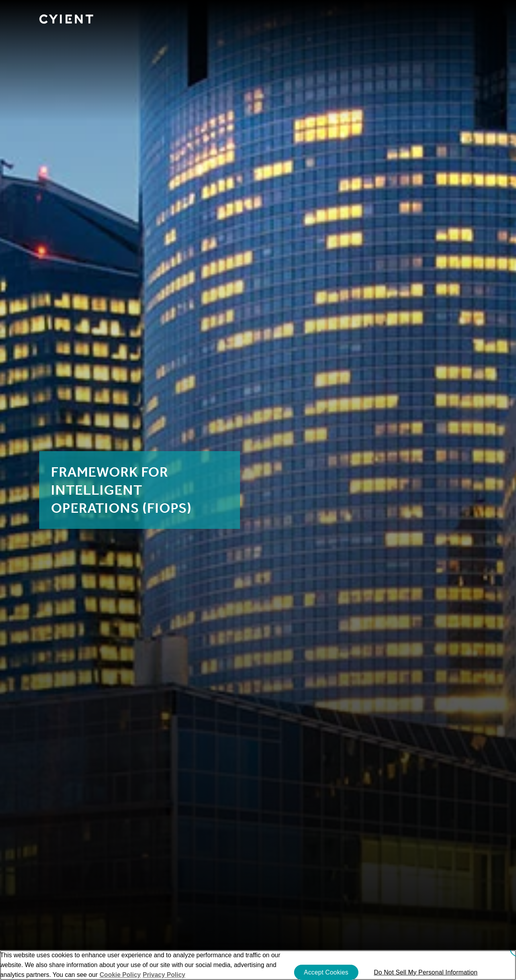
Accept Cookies (326, 972)
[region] (258, 965)
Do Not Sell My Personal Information (426, 972)
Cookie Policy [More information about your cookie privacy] (120, 975)
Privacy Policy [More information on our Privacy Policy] (164, 975)
